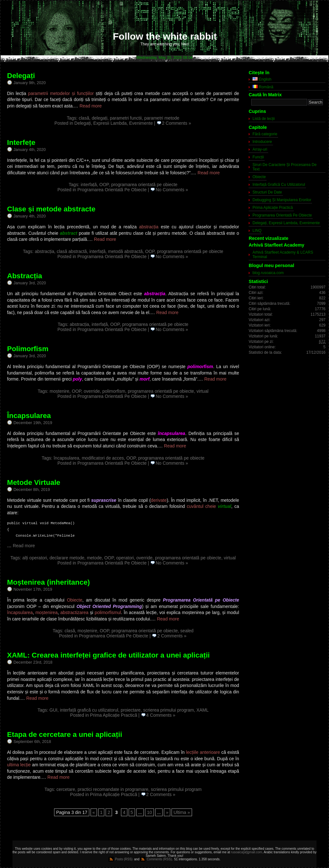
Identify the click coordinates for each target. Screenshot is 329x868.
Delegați (21, 76)
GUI (54, 710)
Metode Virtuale (34, 482)
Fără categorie (265, 134)
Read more (90, 106)
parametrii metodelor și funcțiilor (61, 93)
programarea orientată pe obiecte (144, 185)
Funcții (258, 157)
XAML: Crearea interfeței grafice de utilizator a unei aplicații (108, 655)
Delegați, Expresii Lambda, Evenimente (113, 123)
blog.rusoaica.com (268, 273)
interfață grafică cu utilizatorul (89, 710)
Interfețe (21, 142)
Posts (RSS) (124, 859)
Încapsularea (29, 416)
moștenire (59, 391)
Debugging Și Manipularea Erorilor (282, 200)
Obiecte (75, 600)
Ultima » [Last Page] (182, 812)
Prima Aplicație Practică (113, 715)
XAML (203, 710)
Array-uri (260, 149)
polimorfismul (108, 612)
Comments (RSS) (159, 859)
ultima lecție (19, 765)
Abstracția (25, 276)
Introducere (262, 142)
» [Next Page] (167, 812)
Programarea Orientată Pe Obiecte (112, 190)
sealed (187, 631)
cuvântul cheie (201, 506)
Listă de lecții (264, 119)
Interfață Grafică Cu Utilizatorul (279, 185)
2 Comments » (177, 123)
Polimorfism (28, 349)
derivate (159, 500)
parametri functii (126, 118)
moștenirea (47, 612)
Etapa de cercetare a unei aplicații (65, 734)
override (92, 391)
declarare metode (67, 558)
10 (149, 812)
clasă (84, 118)
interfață (89, 185)
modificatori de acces (103, 458)
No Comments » (172, 190)
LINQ (257, 231)
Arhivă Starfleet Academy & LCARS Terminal (283, 255)
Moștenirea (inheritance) (48, 582)
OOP (104, 185)
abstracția (149, 227)
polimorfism (114, 391)
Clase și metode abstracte (51, 209)
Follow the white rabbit (165, 36)
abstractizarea (74, 612)
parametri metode (162, 118)
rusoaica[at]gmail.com (247, 852)
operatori (125, 558)
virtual (202, 391)
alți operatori (35, 558)
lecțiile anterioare (203, 752)
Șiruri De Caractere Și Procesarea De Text (285, 167)
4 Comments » (161, 715)
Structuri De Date (267, 192)
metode (94, 558)
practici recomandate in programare (113, 789)
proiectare (131, 710)
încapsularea (66, 458)
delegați (99, 118)
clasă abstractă (72, 251)
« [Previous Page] (94, 812)
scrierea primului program (169, 710)
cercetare (66, 789)
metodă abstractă (125, 251)
